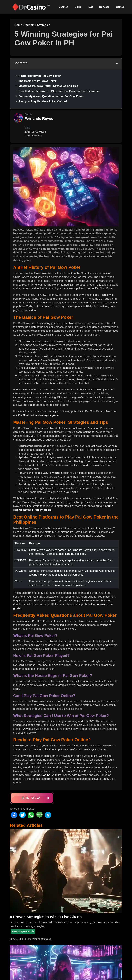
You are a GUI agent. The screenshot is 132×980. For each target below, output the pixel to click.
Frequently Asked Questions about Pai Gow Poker (51, 96)
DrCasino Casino (39, 775)
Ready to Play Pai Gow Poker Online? (43, 101)
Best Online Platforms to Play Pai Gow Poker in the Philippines (59, 91)
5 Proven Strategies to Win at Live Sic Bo (46, 917)
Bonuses (104, 7)
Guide (78, 7)
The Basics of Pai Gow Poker (37, 81)
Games (120, 7)
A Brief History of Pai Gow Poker (40, 76)
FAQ (90, 7)
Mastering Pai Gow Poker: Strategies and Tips (48, 86)
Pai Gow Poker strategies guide (38, 415)
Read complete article (23, 931)
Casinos (63, 7)
